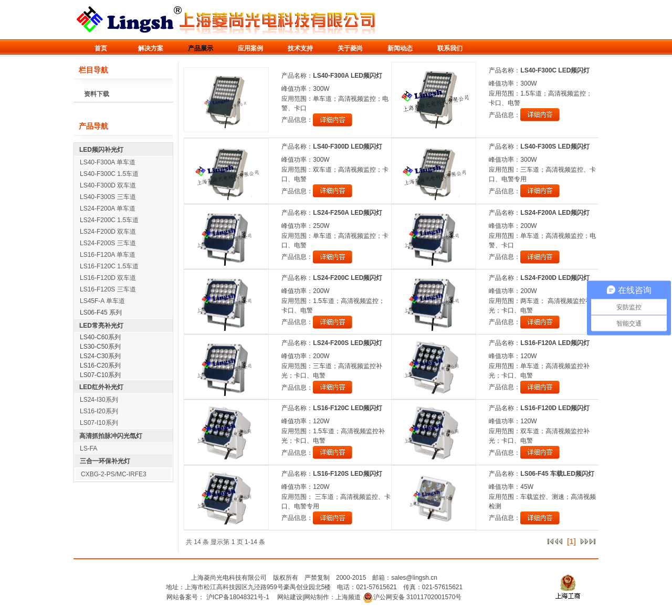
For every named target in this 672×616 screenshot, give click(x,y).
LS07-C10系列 (100, 375)
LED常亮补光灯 (101, 326)
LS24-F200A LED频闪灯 (555, 213)
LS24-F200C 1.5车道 (109, 220)
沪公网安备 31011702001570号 (412, 597)
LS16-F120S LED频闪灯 (347, 474)
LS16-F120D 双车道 (108, 278)
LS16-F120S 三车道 (108, 289)
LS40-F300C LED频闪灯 (555, 70)
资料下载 (97, 94)
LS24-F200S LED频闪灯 (347, 343)
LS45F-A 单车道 (102, 301)
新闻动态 (400, 48)
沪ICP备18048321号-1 (238, 597)
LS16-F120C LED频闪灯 (348, 408)
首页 (101, 48)
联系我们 (450, 48)
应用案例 (250, 48)
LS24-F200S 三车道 (108, 243)
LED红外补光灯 (101, 387)
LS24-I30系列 (99, 400)
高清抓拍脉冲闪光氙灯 (111, 436)
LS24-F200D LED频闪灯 (555, 278)
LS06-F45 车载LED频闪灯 (557, 474)
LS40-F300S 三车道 (108, 197)
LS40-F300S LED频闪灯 (555, 147)
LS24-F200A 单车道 (108, 208)
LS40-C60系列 (100, 337)
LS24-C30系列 (100, 356)
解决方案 (151, 48)
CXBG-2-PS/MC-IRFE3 (114, 474)
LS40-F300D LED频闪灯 (348, 147)
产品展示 (201, 48)
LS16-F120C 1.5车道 (109, 266)
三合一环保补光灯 (105, 461)
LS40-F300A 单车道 (108, 162)
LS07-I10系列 (99, 423)
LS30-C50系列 (100, 347)
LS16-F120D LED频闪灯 (555, 408)
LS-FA (88, 448)
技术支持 (300, 48)
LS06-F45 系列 (101, 312)
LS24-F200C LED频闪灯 (348, 278)
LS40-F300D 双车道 (108, 185)
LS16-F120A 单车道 (108, 255)
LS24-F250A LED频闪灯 (348, 213)
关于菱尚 (350, 48)
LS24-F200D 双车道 (108, 232)
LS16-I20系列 (99, 411)
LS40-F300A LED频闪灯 (348, 76)
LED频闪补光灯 (101, 150)
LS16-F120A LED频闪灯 (555, 343)
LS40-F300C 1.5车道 (109, 174)
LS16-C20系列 (100, 366)
